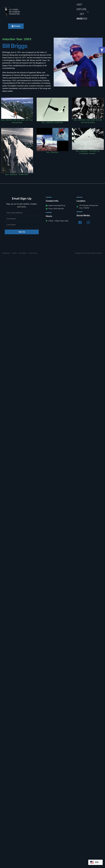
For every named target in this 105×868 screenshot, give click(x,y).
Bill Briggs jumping (52, 123)
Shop (80, 19)
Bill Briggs (35, 152)
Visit (79, 5)
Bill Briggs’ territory (35, 174)
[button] (102, 50)
